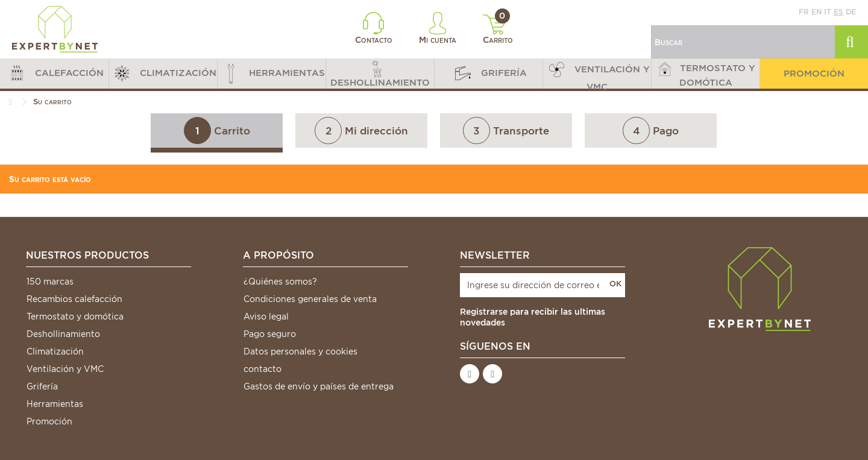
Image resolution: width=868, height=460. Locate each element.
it (828, 12)
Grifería (42, 386)
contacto (263, 369)
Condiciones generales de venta (310, 299)
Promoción (49, 421)
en (816, 12)
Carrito (498, 30)
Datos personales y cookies (300, 351)
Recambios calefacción (74, 299)
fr (804, 12)
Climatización (55, 351)
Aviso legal (266, 317)
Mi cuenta (438, 28)
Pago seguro (270, 334)
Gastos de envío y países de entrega (319, 386)
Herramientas (55, 404)
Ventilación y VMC (65, 369)
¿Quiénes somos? (280, 282)
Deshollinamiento (63, 334)
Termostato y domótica (75, 317)
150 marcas (50, 282)
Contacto (374, 28)
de (851, 12)
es (838, 12)
